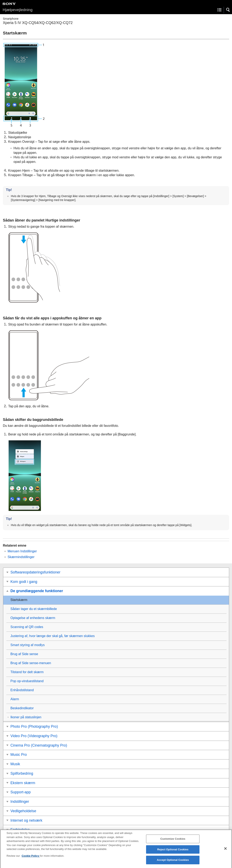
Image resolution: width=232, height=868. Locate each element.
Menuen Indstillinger (22, 551)
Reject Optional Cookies (173, 852)
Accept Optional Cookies (173, 863)
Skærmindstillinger (21, 557)
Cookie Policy (31, 858)
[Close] (225, 851)
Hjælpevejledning (18, 10)
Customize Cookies (173, 841)
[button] (228, 10)
